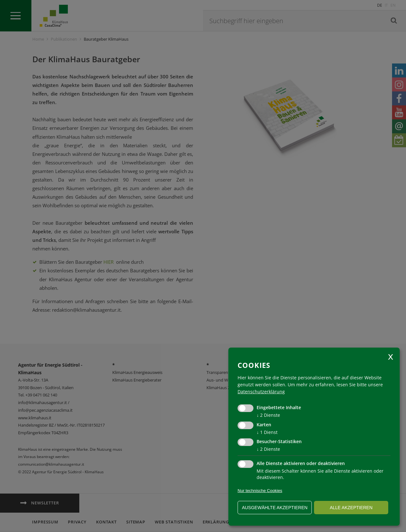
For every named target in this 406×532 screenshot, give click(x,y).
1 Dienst (267, 432)
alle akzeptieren (351, 508)
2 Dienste (268, 415)
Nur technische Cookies (260, 491)
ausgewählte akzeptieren (275, 508)
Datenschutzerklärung (261, 392)
